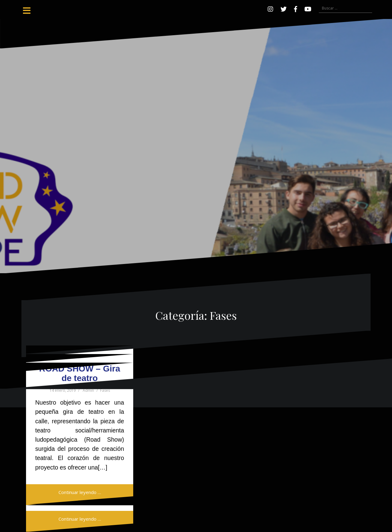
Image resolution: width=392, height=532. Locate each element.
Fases (105, 390)
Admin (88, 390)
